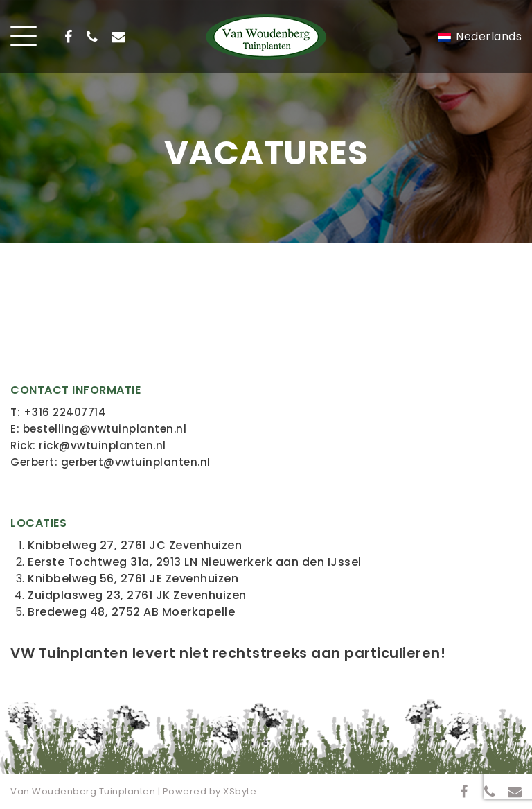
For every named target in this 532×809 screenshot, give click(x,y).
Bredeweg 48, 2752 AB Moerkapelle (131, 612)
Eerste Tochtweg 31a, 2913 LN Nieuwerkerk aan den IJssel (195, 562)
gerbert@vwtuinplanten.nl (136, 462)
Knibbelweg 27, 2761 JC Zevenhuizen (135, 545)
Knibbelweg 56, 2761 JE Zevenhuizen (133, 579)
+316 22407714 (65, 412)
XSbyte (240, 791)
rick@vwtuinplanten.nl (103, 445)
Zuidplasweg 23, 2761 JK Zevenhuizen (137, 595)
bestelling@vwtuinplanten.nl (105, 429)
